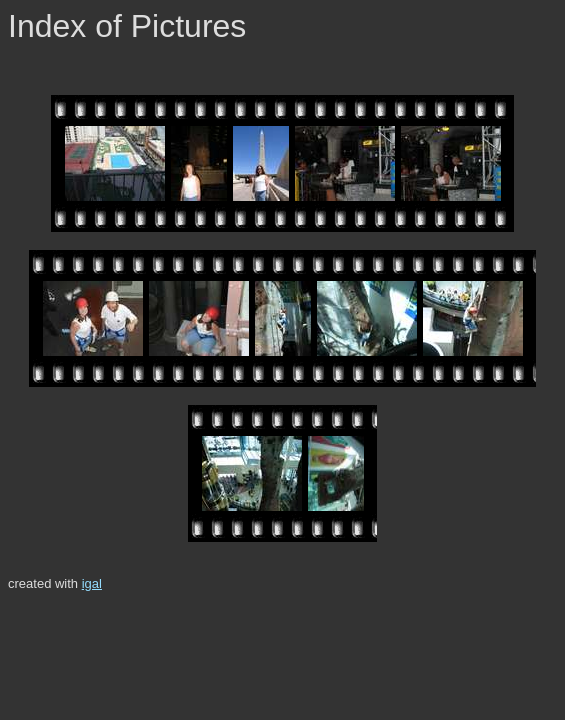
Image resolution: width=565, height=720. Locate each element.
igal (92, 583)
